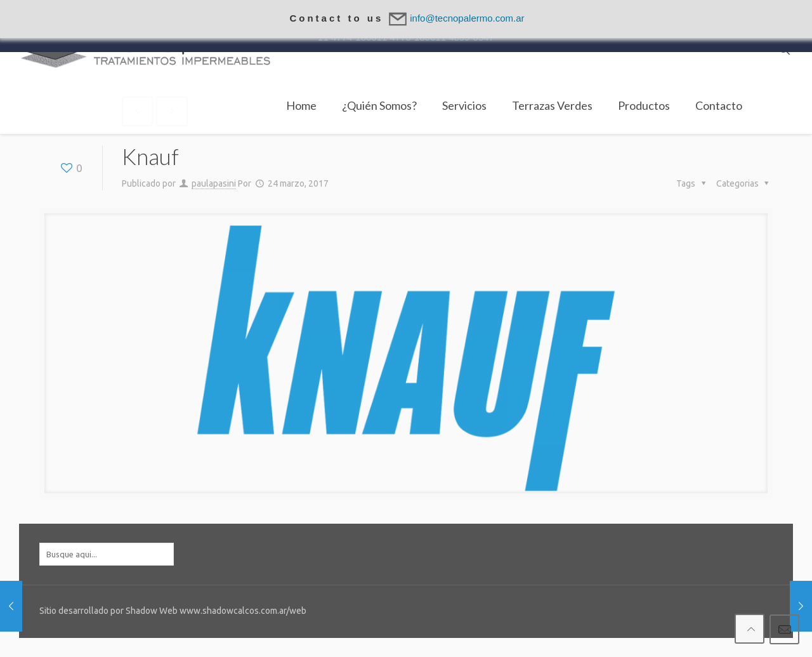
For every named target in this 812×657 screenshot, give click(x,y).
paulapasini (214, 183)
